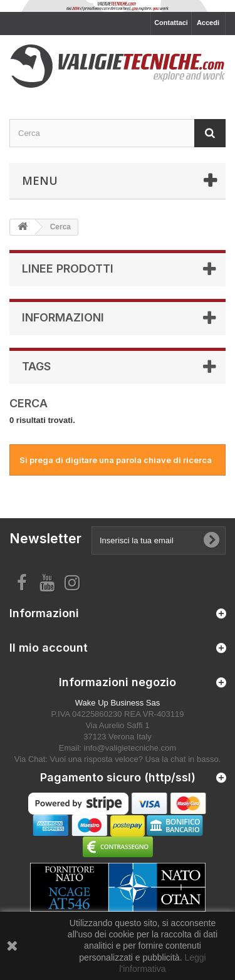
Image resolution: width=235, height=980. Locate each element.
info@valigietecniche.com (130, 748)
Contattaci (171, 23)
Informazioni (63, 317)
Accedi (208, 23)
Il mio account (49, 648)
